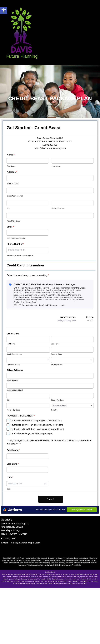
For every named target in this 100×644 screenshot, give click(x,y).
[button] (4, 11)
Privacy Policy (77, 621)
